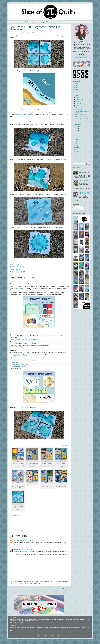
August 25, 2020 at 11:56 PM (26, 540)
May (77, 129)
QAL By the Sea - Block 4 (81, 109)
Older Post (66, 589)
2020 (76, 96)
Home (11, 22)
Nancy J (16, 549)
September (78, 104)
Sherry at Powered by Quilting (18, 271)
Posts (76, 207)
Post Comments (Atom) (22, 592)
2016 (76, 146)
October (78, 101)
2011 (76, 156)
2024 (76, 87)
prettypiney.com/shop (15, 362)
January (78, 137)
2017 (76, 144)
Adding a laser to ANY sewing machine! (84, 181)
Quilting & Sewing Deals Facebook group (25, 115)
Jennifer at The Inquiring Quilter (18, 273)
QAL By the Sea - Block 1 (81, 122)
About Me (18, 22)
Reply (15, 545)
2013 (76, 152)
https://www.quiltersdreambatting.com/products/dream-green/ (26, 339)
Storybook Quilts (27, 22)
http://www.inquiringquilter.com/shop (19, 365)
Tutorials (55, 22)
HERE (58, 124)
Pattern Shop (37, 22)
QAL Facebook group (21, 288)
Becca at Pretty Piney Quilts (17, 266)
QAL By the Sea (30, 33)
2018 (76, 142)
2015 (76, 148)
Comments (77, 209)
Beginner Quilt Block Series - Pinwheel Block (85, 193)
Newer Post (14, 589)
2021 (76, 94)
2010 (76, 158)
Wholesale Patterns (64, 22)
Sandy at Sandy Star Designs (17, 265)
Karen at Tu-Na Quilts (15, 270)
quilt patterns (36, 113)
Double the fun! (79, 107)
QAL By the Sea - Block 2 (81, 117)
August (77, 106)
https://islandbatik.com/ (16, 347)
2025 (76, 85)
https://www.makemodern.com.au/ (19, 356)
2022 (76, 91)
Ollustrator (49, 636)
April (77, 131)
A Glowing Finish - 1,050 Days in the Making (82, 119)
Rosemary (16, 540)
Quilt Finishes (47, 22)
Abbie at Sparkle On (15, 268)
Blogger (60, 636)
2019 (76, 140)
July (77, 127)
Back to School (79, 124)
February (78, 135)
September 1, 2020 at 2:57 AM (25, 549)
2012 (76, 154)
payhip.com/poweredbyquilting (18, 367)
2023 (76, 89)
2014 (76, 150)
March (77, 133)
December (78, 97)
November (78, 99)
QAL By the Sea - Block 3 (81, 115)
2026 (76, 83)
